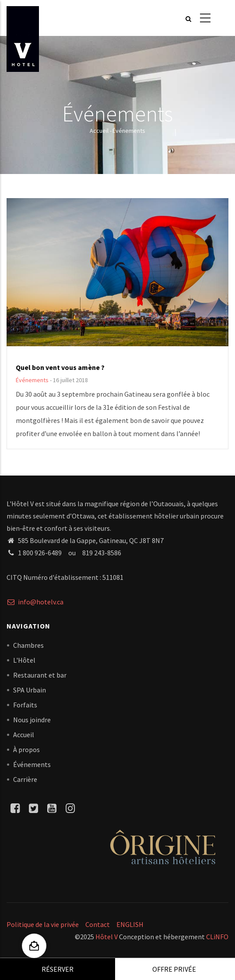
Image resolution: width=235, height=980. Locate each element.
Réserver (58, 969)
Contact (98, 924)
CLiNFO (217, 937)
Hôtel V (107, 937)
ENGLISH (130, 924)
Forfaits (25, 705)
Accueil (99, 131)
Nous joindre (32, 720)
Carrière (25, 779)
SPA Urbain (30, 690)
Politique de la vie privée (43, 924)
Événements (32, 380)
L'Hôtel (24, 660)
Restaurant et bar (40, 675)
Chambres (28, 645)
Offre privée (174, 969)
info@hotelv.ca (35, 602)
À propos (26, 749)
